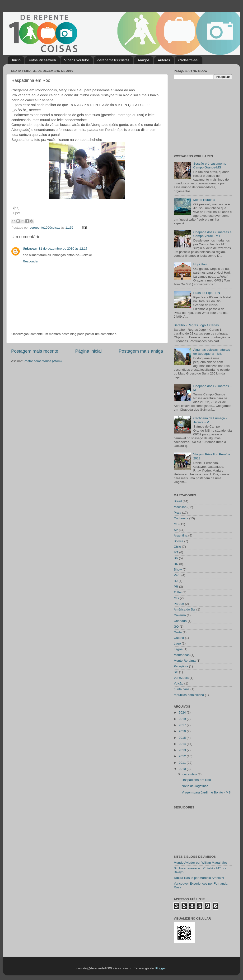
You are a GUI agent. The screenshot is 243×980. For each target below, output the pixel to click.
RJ (176, 581)
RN (176, 564)
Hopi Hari (200, 264)
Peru (177, 575)
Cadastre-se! (188, 60)
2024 (183, 712)
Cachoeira (181, 518)
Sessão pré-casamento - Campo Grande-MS (211, 165)
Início (16, 60)
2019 (183, 719)
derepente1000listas (113, 60)
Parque (179, 604)
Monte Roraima (204, 200)
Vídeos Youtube (77, 60)
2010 (183, 769)
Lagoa (178, 649)
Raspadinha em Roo (196, 780)
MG (176, 598)
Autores (164, 60)
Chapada (180, 621)
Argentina (181, 535)
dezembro (190, 774)
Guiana (179, 638)
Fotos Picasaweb (42, 60)
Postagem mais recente (35, 351)
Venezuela (181, 678)
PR (176, 587)
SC (176, 672)
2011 (183, 763)
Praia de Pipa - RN (207, 293)
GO (176, 627)
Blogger (160, 968)
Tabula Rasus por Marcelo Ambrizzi (199, 878)
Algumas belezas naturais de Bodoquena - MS (212, 352)
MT (176, 552)
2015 (183, 738)
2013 (183, 750)
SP (176, 530)
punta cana (182, 689)
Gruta (178, 632)
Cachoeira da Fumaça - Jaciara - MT (210, 420)
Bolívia (179, 541)
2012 (183, 756)
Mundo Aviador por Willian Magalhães (201, 863)
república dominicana (189, 695)
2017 (183, 725)
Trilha (178, 592)
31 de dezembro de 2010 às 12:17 (63, 249)
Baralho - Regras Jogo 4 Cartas (196, 325)
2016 (183, 731)
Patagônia (181, 666)
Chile (177, 547)
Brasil (178, 501)
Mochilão (180, 507)
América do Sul (185, 609)
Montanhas (182, 655)
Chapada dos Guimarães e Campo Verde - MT (212, 234)
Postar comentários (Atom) (43, 361)
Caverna (180, 615)
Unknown (30, 249)
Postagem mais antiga (141, 351)
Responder (31, 261)
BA (176, 558)
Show (178, 569)
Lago (177, 643)
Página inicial (88, 351)
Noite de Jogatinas (195, 786)
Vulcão (179, 683)
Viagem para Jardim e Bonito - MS (206, 792)
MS (176, 524)
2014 (183, 744)
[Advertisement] (203, 116)
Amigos (144, 60)
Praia (178, 513)
